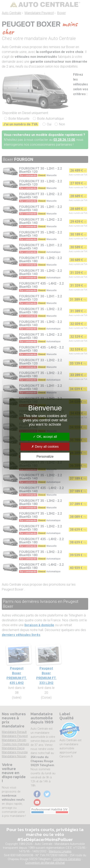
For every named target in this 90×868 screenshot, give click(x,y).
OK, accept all (45, 437)
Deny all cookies (45, 447)
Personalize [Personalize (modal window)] (45, 457)
